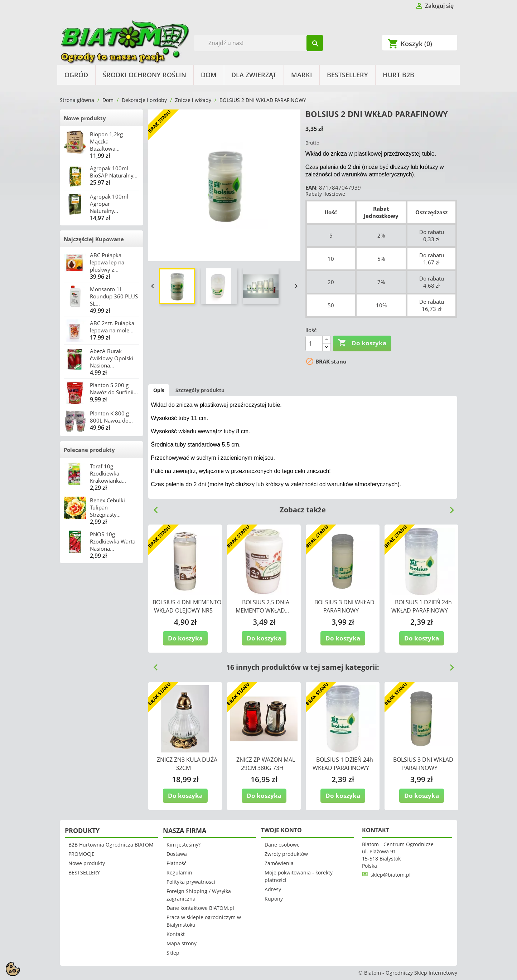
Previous (153, 507)
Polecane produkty (89, 450)
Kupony (274, 899)
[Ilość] (314, 343)
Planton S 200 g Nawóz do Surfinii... (114, 389)
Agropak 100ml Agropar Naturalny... (109, 204)
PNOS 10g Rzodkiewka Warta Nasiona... (113, 541)
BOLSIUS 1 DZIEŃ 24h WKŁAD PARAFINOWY (422, 606)
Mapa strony (182, 943)
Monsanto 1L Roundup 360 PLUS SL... (114, 296)
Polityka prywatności (191, 882)
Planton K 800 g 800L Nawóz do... (111, 417)
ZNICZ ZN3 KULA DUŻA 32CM (187, 764)
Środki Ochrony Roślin (144, 75)
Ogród (76, 75)
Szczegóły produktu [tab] (200, 390)
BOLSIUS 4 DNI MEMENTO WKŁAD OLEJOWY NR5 (187, 606)
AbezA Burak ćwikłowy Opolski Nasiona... (112, 358)
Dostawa (177, 854)
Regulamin (179, 872)
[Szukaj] (259, 43)
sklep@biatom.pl (391, 875)
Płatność (177, 863)
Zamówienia (279, 863)
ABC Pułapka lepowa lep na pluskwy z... (107, 262)
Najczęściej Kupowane (94, 239)
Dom (209, 75)
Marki (302, 75)
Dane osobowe (282, 845)
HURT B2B (398, 75)
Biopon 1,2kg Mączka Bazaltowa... (106, 141)
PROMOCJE (81, 854)
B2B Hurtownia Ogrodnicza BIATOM (111, 845)
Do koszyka (362, 343)
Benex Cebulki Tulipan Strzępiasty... (107, 507)
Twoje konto (281, 830)
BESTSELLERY (347, 75)
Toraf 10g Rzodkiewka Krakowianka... (108, 473)
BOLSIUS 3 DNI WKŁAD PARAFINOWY (344, 606)
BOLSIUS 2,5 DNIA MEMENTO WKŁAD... (263, 606)
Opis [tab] (159, 390)
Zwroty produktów (286, 854)
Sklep (173, 953)
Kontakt (176, 934)
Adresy (273, 889)
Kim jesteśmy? (183, 845)
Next (449, 507)
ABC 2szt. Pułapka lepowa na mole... (112, 327)
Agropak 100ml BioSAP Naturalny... (114, 172)
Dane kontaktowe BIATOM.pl (200, 908)
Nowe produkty (85, 118)
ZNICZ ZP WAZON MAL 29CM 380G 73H (266, 764)
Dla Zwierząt (254, 75)
